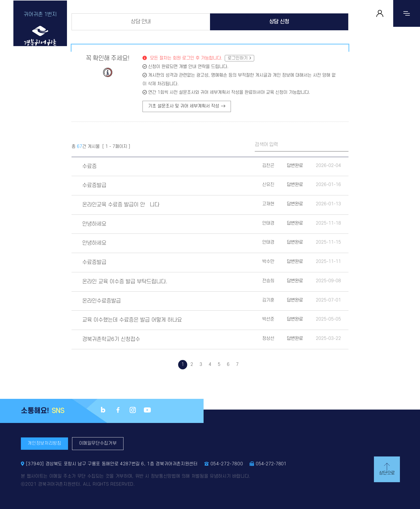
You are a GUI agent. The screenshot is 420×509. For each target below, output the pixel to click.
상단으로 (385, 469)
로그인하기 (238, 58)
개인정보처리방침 (44, 443)
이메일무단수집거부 (98, 443)
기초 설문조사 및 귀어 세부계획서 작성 (187, 106)
